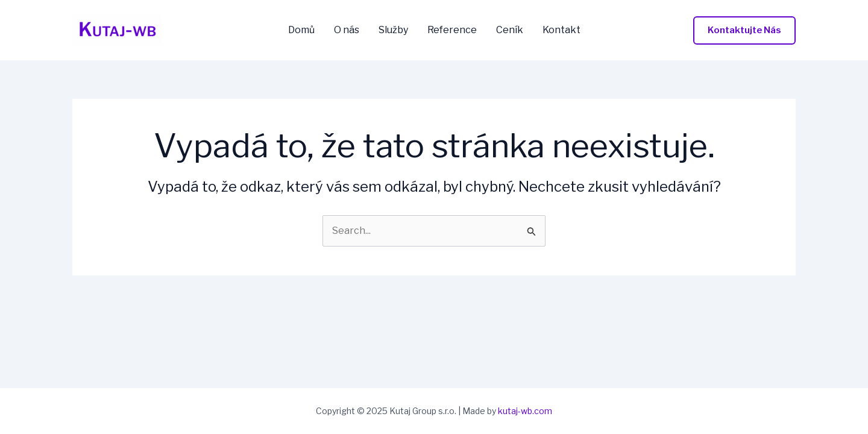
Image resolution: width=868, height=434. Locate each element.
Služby (393, 30)
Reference (452, 30)
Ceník (510, 30)
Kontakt (561, 30)
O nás (347, 30)
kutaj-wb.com (525, 411)
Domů (301, 30)
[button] (744, 30)
